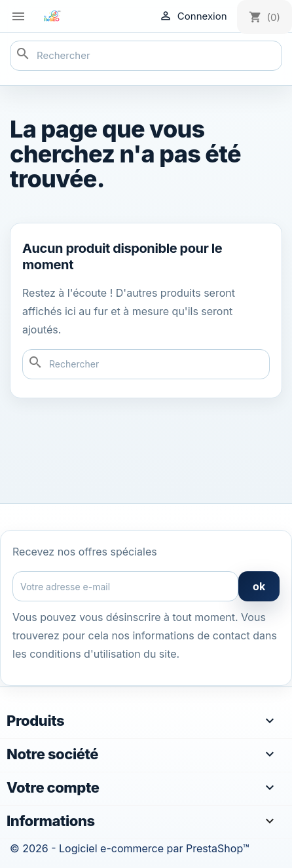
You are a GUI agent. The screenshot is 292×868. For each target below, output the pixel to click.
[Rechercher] (146, 56)
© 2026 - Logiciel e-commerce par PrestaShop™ (129, 848)
